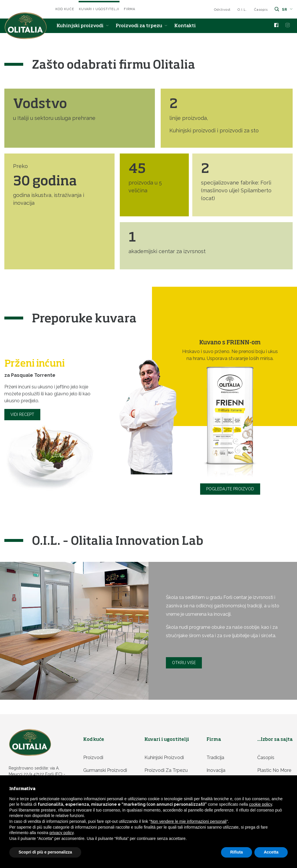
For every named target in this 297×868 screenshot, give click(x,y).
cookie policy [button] (261, 804)
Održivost (222, 10)
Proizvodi (93, 758)
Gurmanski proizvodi (105, 770)
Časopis (261, 10)
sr (287, 10)
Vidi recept (22, 414)
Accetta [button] (271, 852)
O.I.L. (242, 10)
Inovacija (216, 770)
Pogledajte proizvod (230, 489)
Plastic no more (274, 770)
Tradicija (215, 758)
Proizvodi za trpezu (142, 26)
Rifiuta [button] (237, 852)
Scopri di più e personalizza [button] (45, 852)
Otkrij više (184, 663)
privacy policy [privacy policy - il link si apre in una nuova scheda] (62, 833)
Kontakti (185, 26)
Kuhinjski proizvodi (83, 26)
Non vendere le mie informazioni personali (188, 821)
